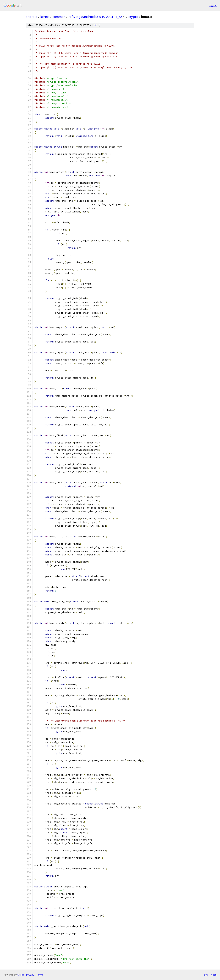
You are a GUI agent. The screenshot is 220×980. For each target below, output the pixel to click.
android (32, 17)
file (96, 25)
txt (206, 975)
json (214, 975)
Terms (40, 975)
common (59, 17)
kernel (45, 17)
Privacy (30, 975)
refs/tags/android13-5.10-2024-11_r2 (95, 17)
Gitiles (21, 975)
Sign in (213, 5)
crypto (133, 17)
